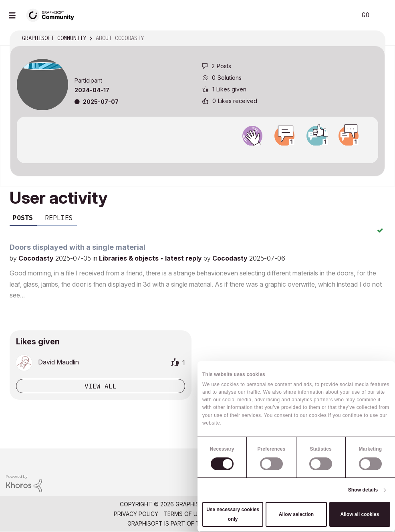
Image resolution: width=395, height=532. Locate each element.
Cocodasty (37, 258)
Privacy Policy (136, 514)
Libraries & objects (130, 258)
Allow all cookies (360, 514)
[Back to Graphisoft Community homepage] (53, 15)
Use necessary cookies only (233, 514)
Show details (363, 490)
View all (101, 386)
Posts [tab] (23, 218)
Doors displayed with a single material (78, 247)
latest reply (184, 258)
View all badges (197, 153)
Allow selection (296, 514)
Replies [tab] (59, 218)
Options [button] (374, 38)
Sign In (382, 15)
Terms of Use (184, 514)
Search (342, 15)
